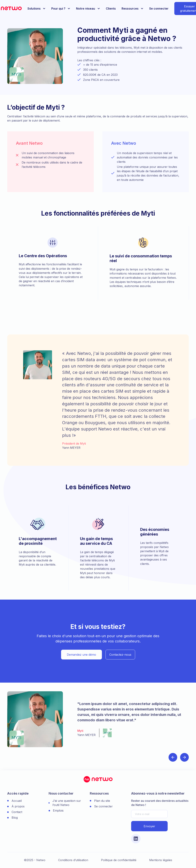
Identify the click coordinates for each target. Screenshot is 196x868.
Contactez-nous (120, 655)
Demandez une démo (81, 655)
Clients (111, 9)
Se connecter (159, 9)
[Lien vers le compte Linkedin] (136, 839)
